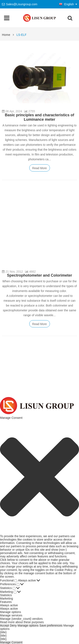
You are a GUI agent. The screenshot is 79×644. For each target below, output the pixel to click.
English (66, 4)
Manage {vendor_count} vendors (21, 619)
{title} (3, 632)
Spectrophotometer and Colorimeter (39, 275)
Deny (13, 625)
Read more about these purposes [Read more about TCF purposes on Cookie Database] (22, 622)
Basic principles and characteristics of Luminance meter (39, 117)
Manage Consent (11, 642)
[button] (39, 477)
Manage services (11, 615)
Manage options (11, 612)
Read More (39, 168)
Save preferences (51, 625)
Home (6, 35)
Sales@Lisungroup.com (22, 4)
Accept (5, 625)
